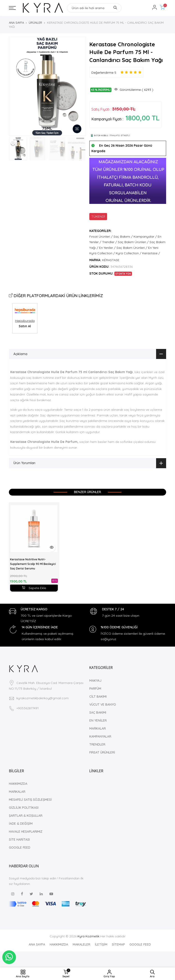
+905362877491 (28, 708)
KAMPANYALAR (100, 736)
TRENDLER (97, 744)
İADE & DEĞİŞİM (21, 824)
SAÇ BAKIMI (98, 712)
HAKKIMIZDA (18, 784)
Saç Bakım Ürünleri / (133, 242)
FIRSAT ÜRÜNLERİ (102, 752)
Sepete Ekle (34, 588)
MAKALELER (81, 944)
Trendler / (109, 242)
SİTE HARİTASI (19, 840)
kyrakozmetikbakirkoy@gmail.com (42, 698)
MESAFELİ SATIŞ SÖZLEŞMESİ (30, 800)
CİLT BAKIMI (98, 697)
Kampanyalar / (145, 237)
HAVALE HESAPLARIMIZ (26, 832)
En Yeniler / (107, 248)
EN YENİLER (98, 720)
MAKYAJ (95, 681)
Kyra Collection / (129, 253)
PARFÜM (95, 689)
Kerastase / (151, 253)
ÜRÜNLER (35, 23)
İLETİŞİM (101, 944)
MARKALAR (98, 728)
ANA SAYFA (16, 23)
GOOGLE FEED (20, 847)
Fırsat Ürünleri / (101, 237)
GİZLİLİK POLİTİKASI (24, 808)
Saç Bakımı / (123, 237)
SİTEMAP (118, 944)
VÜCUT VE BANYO (103, 704)
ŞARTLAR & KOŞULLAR (26, 816)
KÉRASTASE (111, 260)
